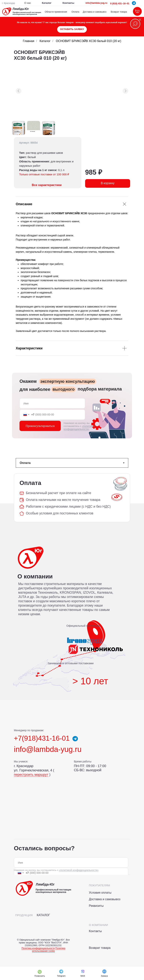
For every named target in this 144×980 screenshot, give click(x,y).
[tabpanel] (72, 498)
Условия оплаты (100, 893)
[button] (72, 29)
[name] (52, 403)
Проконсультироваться (40, 426)
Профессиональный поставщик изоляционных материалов (27, 13)
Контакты (68, 3)
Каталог (45, 41)
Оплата (75, 12)
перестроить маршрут (31, 775)
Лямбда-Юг (21, 9)
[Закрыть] (140, 20)
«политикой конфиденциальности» (79, 428)
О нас (28, 3)
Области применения (56, 12)
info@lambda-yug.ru (96, 3)
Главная (29, 41)
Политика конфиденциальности (38, 948)
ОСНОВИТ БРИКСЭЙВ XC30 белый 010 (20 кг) (89, 41)
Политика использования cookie (49, 950)
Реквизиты (96, 906)
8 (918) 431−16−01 (120, 4)
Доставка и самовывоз (95, 12)
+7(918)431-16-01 (42, 738)
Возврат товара (119, 12)
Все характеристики (47, 185)
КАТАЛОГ (43, 915)
